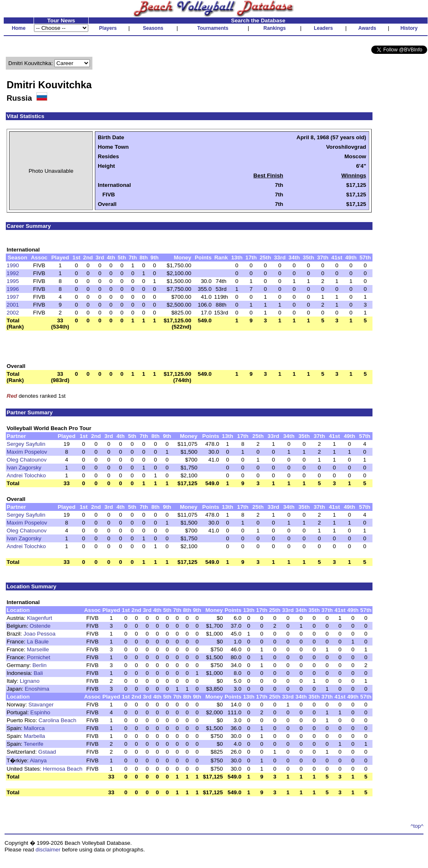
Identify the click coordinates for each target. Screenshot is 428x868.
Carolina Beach (57, 720)
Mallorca (34, 728)
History (409, 28)
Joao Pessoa (40, 634)
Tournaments (213, 28)
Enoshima (37, 689)
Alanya (38, 760)
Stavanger (41, 705)
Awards (367, 28)
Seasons (153, 28)
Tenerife (33, 744)
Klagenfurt (40, 618)
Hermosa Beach (63, 769)
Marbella (35, 736)
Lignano (30, 681)
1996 (13, 289)
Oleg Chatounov (27, 460)
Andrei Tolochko (26, 475)
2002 (13, 313)
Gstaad (47, 752)
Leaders (323, 28)
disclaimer (48, 850)
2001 (13, 305)
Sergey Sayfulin (26, 444)
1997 (13, 297)
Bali (38, 673)
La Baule (38, 642)
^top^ (417, 826)
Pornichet (39, 657)
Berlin (39, 665)
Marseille (38, 649)
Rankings (275, 28)
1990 (13, 265)
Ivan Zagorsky (24, 468)
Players (108, 28)
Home (18, 28)
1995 (13, 281)
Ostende (40, 626)
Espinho (40, 712)
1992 (13, 273)
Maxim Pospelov (27, 452)
